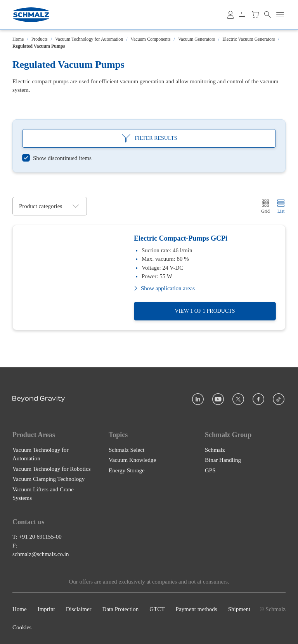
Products (40, 39)
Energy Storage (127, 470)
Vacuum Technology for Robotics (52, 469)
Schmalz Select (126, 450)
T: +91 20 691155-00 (37, 537)
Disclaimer (79, 609)
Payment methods (197, 609)
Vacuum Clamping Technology (49, 479)
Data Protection (121, 609)
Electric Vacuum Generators (249, 39)
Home (18, 39)
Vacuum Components (151, 39)
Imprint (46, 609)
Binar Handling (223, 460)
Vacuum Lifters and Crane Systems (43, 494)
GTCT (157, 609)
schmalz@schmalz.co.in (41, 554)
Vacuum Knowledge (132, 460)
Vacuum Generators (197, 39)
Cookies (22, 627)
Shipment (239, 609)
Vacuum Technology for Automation (89, 39)
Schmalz (215, 450)
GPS (210, 470)
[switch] (57, 158)
